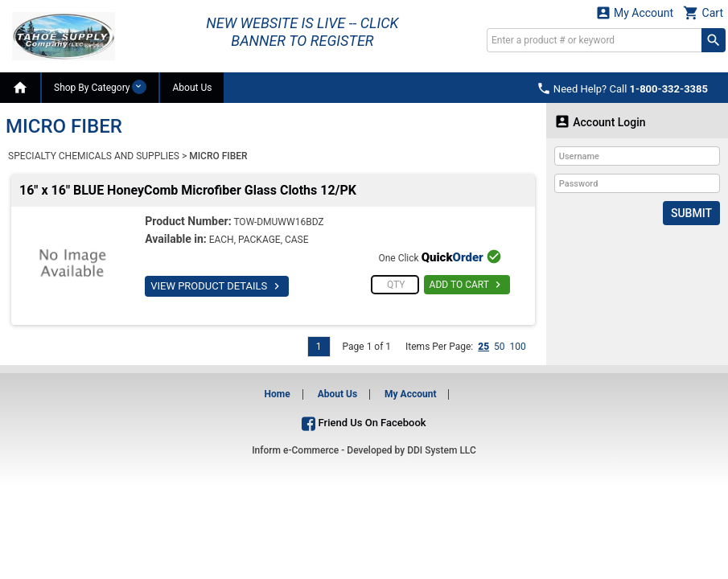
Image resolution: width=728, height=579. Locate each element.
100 (518, 347)
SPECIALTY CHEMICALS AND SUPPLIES (94, 156)
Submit (691, 213)
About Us (192, 88)
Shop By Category (100, 87)
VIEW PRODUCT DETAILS (216, 286)
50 (500, 347)
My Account (635, 12)
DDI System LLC (442, 450)
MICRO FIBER (218, 156)
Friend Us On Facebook (364, 423)
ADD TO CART (467, 285)
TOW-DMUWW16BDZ (278, 222)
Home (278, 394)
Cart (703, 12)
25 (483, 347)
